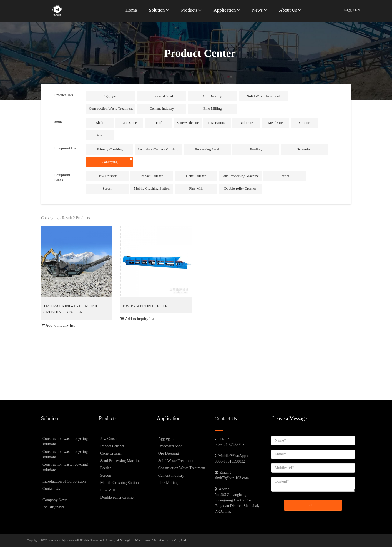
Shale (100, 123)
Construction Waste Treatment (111, 108)
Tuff (159, 123)
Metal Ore (275, 123)
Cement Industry (162, 108)
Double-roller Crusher (240, 188)
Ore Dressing (213, 96)
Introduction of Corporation (64, 481)
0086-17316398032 (230, 461)
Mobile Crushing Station (152, 188)
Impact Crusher (152, 176)
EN (357, 10)
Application (227, 10)
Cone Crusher (196, 176)
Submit (313, 505)
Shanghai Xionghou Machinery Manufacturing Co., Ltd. (146, 540)
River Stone (217, 123)
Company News (55, 500)
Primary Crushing (110, 149)
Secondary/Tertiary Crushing (158, 149)
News (260, 10)
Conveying (117, 160)
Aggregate (111, 96)
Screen (108, 188)
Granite (304, 123)
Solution (159, 10)
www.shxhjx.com (61, 540)
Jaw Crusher (108, 176)
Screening (304, 149)
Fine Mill (196, 188)
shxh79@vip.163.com (232, 478)
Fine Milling (213, 108)
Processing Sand (207, 149)
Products (191, 10)
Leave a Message (290, 418)
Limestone (129, 123)
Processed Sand (162, 96)
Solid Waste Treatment (263, 96)
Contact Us (51, 489)
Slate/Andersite (188, 123)
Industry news (53, 507)
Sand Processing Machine (240, 176)
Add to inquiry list (58, 325)
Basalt (100, 135)
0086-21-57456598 (229, 445)
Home (131, 10)
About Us (290, 10)
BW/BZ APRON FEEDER (145, 306)
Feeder (284, 176)
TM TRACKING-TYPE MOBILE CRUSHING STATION (72, 309)
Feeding (256, 149)
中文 (348, 10)
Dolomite (246, 123)
